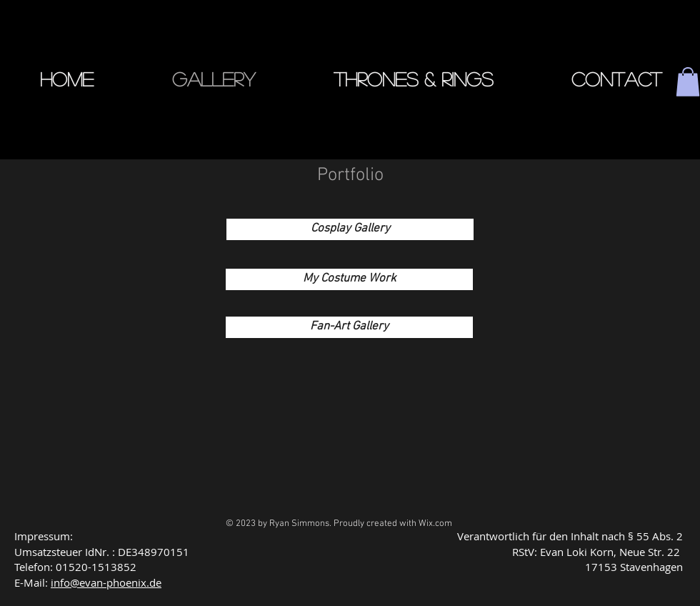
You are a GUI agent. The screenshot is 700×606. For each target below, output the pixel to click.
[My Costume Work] (349, 279)
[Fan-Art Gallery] (349, 327)
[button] (688, 82)
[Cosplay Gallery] (350, 229)
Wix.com (435, 524)
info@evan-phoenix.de (106, 582)
